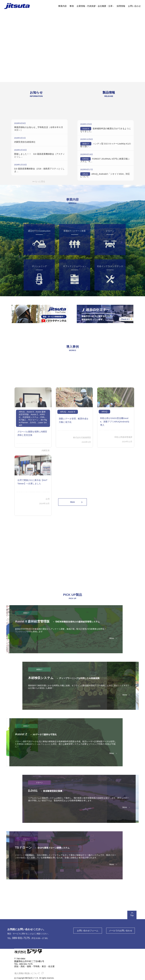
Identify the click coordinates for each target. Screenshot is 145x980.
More (72, 502)
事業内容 (62, 6)
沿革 (110, 6)
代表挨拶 (91, 6)
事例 (72, 6)
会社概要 (102, 6)
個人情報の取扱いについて (29, 973)
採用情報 (121, 6)
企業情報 (81, 6)
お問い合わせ (134, 6)
